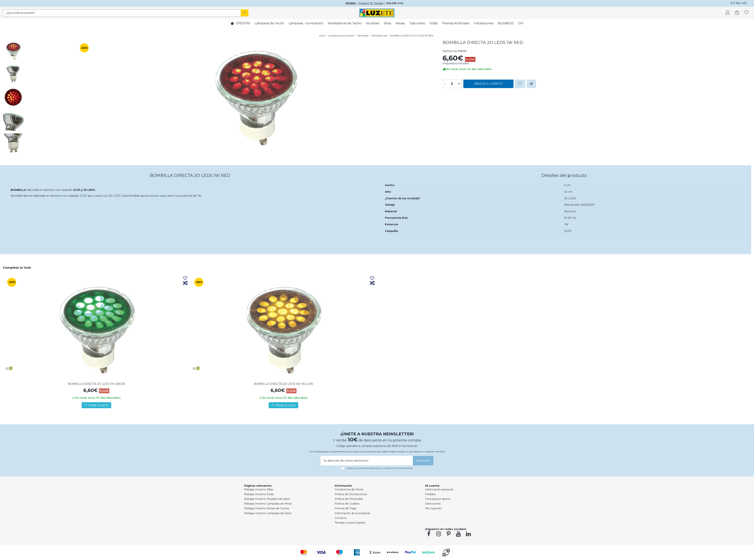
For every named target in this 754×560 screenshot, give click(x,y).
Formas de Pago (346, 508)
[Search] (245, 13)
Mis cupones (433, 508)
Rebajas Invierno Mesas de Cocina (267, 508)
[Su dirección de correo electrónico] (366, 461)
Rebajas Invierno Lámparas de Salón (268, 513)
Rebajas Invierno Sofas (259, 494)
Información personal (439, 489)
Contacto (341, 518)
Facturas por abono (438, 499)
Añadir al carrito (488, 84)
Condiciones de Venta (349, 489)
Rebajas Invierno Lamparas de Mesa (268, 504)
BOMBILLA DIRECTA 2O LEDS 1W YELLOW (284, 384)
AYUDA (351, 3)
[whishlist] (746, 13)
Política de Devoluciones (351, 494)
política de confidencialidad (399, 468)
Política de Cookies (347, 504)
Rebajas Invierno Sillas (259, 489)
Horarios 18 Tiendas (371, 3)
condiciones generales (369, 468)
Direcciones (433, 504)
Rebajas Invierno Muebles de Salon (267, 499)
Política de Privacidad (349, 499)
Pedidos (430, 494)
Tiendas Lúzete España (350, 523)
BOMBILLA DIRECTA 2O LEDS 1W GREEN (96, 384)
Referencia (450, 51)
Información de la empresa (352, 513)
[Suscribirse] (423, 461)
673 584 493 (738, 3)
